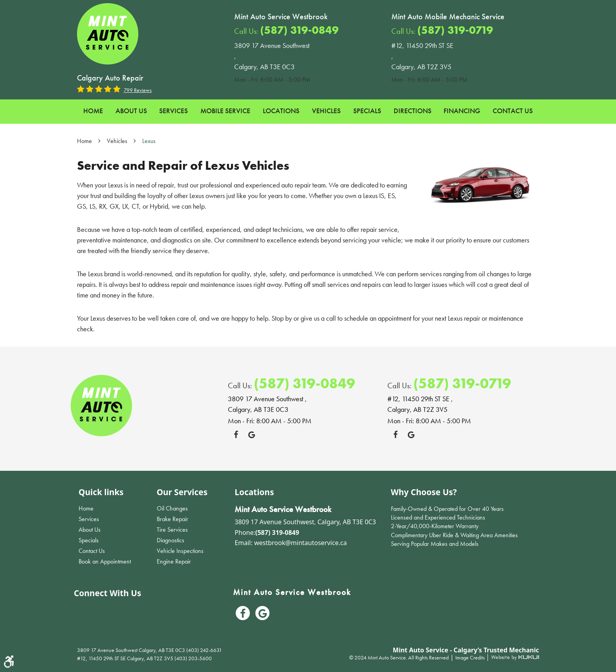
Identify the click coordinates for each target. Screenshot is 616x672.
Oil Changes (172, 508)
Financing (462, 111)
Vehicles (326, 111)
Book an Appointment (105, 561)
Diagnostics (170, 540)
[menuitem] (93, 111)
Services (173, 111)
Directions (412, 111)
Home (93, 111)
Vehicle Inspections (180, 551)
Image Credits (471, 657)
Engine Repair (174, 561)
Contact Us (513, 111)
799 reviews (138, 90)
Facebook (236, 435)
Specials (367, 111)
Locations (281, 111)
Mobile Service (225, 111)
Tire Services (172, 530)
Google (251, 435)
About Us (131, 111)
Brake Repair (172, 519)
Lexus (149, 141)
